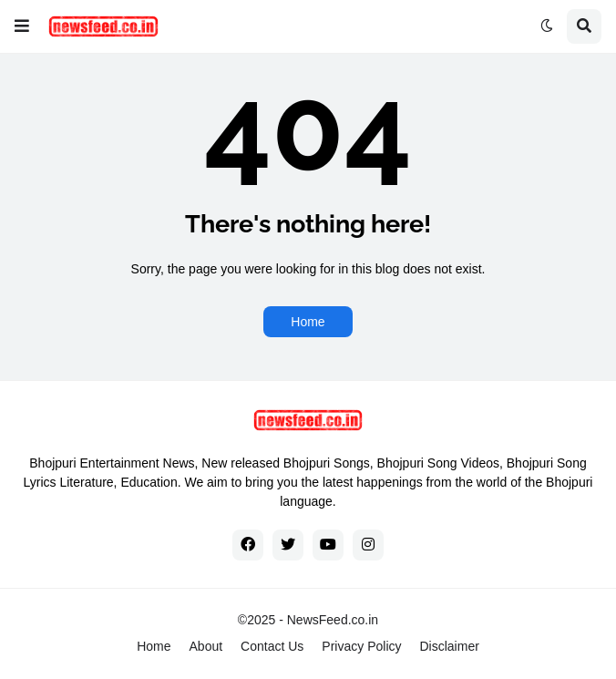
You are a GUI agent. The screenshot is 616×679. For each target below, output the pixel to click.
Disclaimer (450, 646)
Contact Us (272, 646)
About (206, 646)
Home (308, 322)
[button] (22, 26)
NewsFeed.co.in (333, 620)
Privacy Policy (361, 646)
